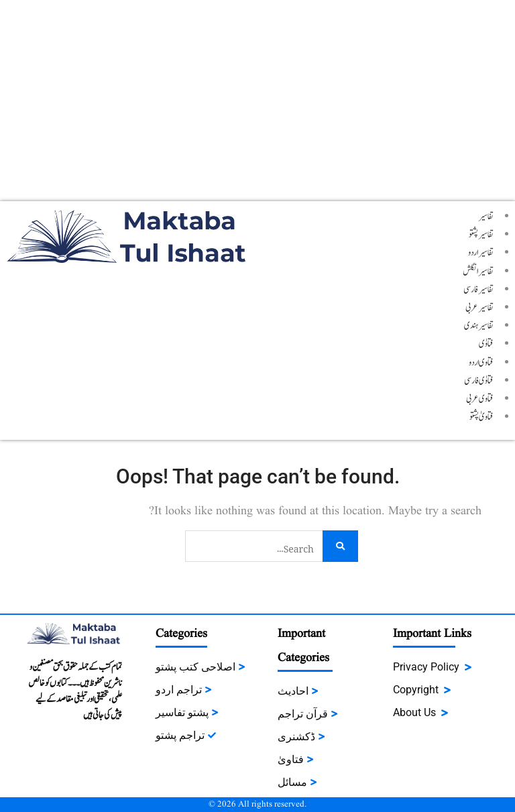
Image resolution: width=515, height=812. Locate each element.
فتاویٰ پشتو (481, 417)
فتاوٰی (486, 344)
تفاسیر (486, 217)
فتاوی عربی (480, 399)
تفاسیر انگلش (478, 272)
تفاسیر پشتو (481, 235)
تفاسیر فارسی (478, 290)
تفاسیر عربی (479, 308)
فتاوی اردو (481, 363)
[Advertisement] (257, 101)
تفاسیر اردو (481, 253)
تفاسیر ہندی (479, 326)
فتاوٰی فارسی (479, 381)
